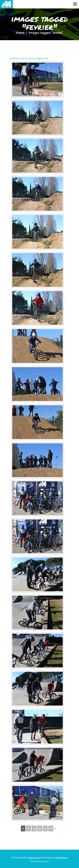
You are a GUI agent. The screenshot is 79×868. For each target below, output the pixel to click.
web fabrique (61, 858)
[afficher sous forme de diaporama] (29, 58)
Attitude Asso (34, 858)
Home (20, 33)
